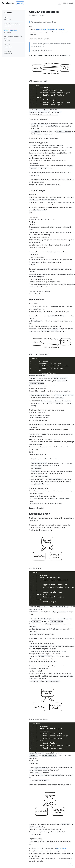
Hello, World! (14, 52)
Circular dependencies (14, 31)
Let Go (14, 19)
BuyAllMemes (8, 3)
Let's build (14, 46)
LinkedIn (65, 3)
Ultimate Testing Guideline (14, 25)
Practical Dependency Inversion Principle (14, 39)
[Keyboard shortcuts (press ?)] (71, 864)
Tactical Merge (61, 848)
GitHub (71, 3)
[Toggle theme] (59, 3)
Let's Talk (20, 3)
